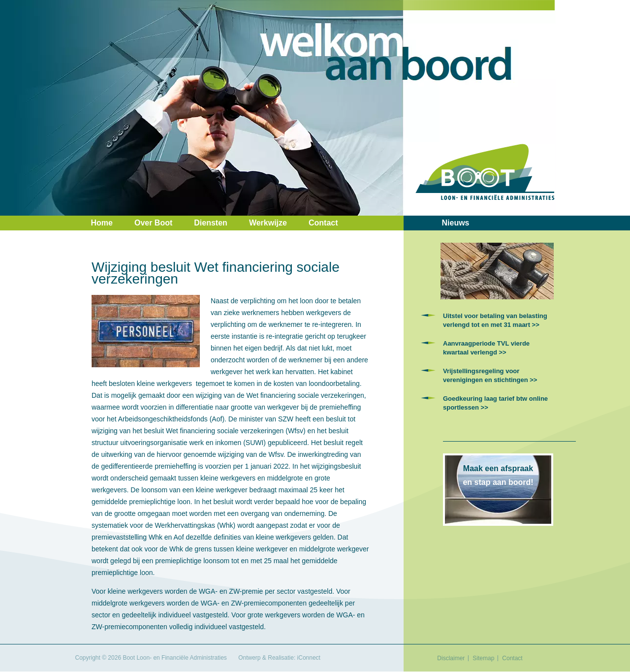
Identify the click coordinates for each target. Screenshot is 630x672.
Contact (323, 223)
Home (102, 223)
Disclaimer (451, 658)
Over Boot (153, 223)
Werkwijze (268, 223)
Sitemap (483, 658)
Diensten (211, 223)
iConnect (309, 658)
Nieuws (456, 223)
